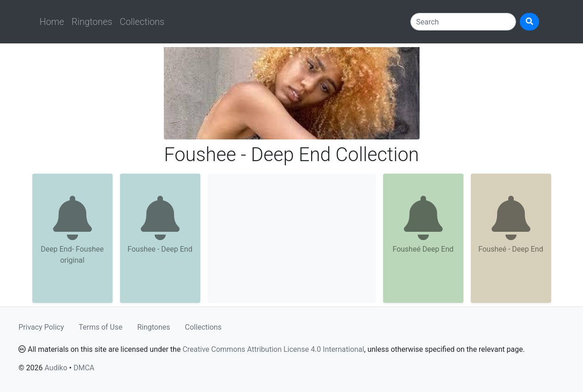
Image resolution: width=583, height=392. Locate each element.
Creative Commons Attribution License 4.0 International (273, 349)
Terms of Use (101, 327)
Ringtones (92, 22)
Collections (142, 22)
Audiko (56, 368)
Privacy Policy (41, 327)
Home (52, 22)
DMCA (84, 368)
